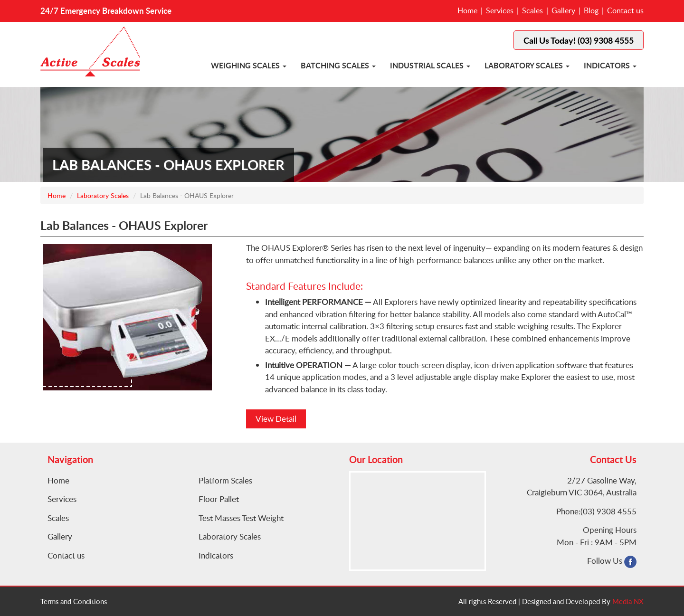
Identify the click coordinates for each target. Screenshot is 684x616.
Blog (591, 10)
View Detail (276, 419)
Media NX (628, 601)
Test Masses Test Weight (241, 518)
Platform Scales (225, 480)
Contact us (625, 10)
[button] (285, 66)
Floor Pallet (219, 499)
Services (500, 10)
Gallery (563, 10)
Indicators (607, 65)
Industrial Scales (427, 65)
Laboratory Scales (524, 65)
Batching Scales (335, 65)
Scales (532, 10)
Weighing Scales (245, 65)
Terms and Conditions (74, 601)
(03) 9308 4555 (608, 511)
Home (467, 10)
